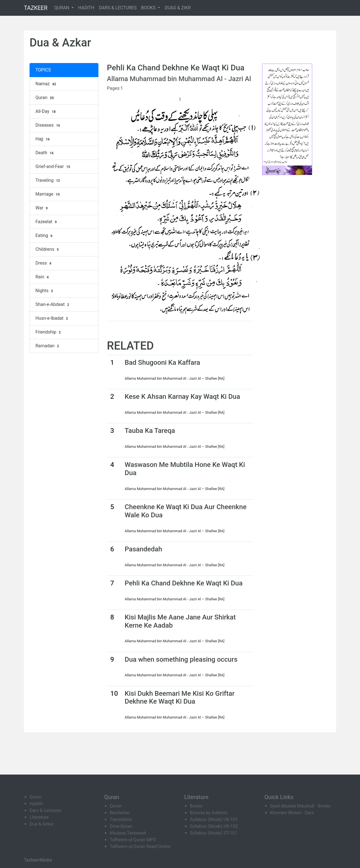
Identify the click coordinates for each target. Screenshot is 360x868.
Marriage (48, 194)
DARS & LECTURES (118, 8)
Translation (121, 819)
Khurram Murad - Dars (292, 813)
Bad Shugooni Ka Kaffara (162, 363)
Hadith (36, 804)
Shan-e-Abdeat (53, 305)
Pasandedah (143, 549)
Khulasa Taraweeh (128, 833)
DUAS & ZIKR (177, 8)
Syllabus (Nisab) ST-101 (213, 833)
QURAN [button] (62, 8)
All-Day (46, 111)
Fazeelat (47, 222)
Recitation (120, 813)
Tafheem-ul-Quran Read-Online (140, 846)
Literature (39, 817)
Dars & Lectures (45, 810)
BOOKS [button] (149, 8)
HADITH (86, 8)
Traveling (48, 180)
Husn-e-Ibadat (52, 318)
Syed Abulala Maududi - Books (300, 806)
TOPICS (43, 70)
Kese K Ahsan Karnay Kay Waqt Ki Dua (182, 397)
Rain (43, 277)
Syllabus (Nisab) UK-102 (214, 826)
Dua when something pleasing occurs (181, 659)
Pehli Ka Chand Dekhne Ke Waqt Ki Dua (184, 583)
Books (196, 806)
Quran (45, 98)
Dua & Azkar (42, 824)
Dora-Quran (121, 826)
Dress (44, 263)
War (42, 208)
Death (45, 153)
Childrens (48, 249)
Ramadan (48, 346)
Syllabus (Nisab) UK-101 (214, 819)
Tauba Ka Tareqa (150, 431)
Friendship (49, 332)
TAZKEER (36, 8)
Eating (45, 236)
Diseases (48, 125)
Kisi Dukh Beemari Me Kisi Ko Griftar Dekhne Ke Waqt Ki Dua (180, 698)
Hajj (43, 139)
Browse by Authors (209, 813)
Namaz (46, 84)
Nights (45, 291)
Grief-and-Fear (53, 167)
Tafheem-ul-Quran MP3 (133, 840)
